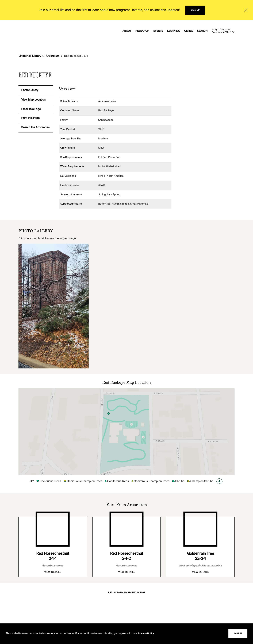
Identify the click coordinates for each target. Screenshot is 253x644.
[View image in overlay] (54, 306)
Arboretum (53, 56)
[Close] (246, 10)
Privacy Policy (146, 634)
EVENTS (158, 31)
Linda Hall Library (30, 56)
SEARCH (202, 31)
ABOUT (127, 31)
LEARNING (174, 31)
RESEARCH (142, 31)
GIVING (189, 31)
